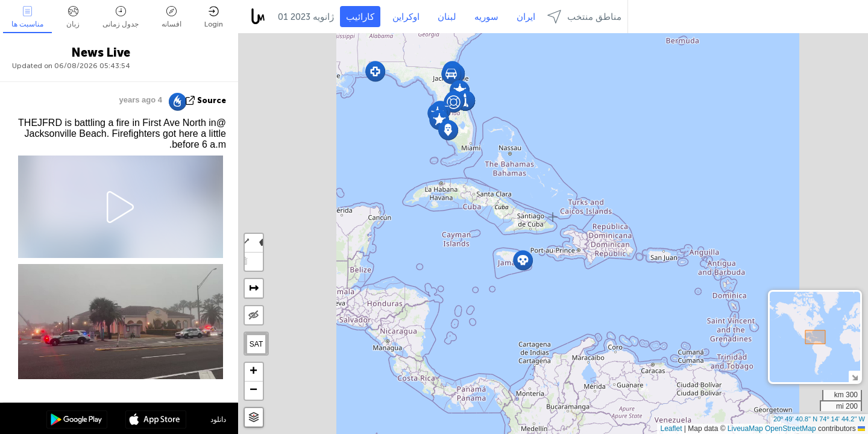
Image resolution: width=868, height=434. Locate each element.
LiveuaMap (745, 429)
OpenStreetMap (791, 429)
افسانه (171, 17)
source (212, 100)
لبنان (447, 17)
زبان (73, 17)
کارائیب (360, 17)
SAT (256, 344)
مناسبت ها (27, 17)
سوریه (486, 17)
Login (214, 17)
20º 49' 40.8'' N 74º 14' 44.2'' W (819, 419)
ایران (526, 17)
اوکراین (406, 17)
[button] (523, 260)
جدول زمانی (121, 17)
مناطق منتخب (584, 17)
